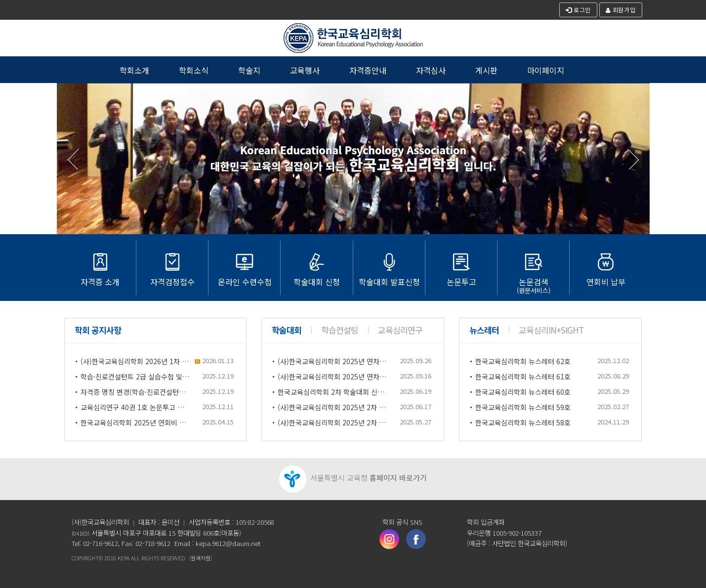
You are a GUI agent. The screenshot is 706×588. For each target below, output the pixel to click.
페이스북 (416, 539)
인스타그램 (389, 539)
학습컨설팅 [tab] (340, 330)
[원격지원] (201, 558)
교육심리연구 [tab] (400, 330)
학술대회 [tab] (287, 330)
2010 (110, 558)
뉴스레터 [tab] (484, 330)
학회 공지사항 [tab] (98, 330)
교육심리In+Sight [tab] (551, 330)
